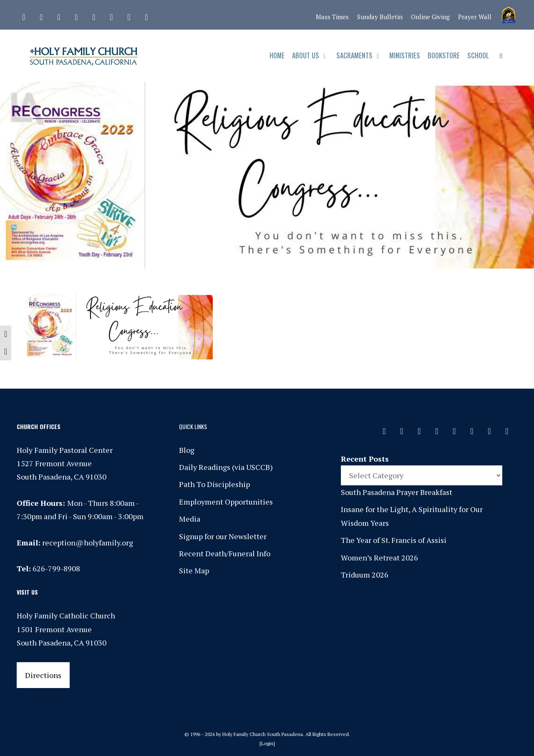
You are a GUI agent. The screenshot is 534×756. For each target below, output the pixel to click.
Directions (43, 675)
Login (267, 743)
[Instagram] (59, 15)
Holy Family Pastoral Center (65, 450)
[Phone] (76, 15)
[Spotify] (94, 15)
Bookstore (444, 55)
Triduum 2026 (365, 575)
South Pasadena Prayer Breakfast (397, 492)
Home (277, 55)
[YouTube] (129, 15)
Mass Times (332, 17)
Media (190, 519)
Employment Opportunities (226, 502)
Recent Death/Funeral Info (225, 553)
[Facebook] (41, 15)
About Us (312, 56)
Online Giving (430, 17)
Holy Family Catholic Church (66, 615)
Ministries (405, 55)
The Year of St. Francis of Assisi (394, 540)
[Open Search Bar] (501, 56)
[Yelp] (146, 15)
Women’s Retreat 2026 (379, 558)
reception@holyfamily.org (88, 543)
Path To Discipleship (214, 484)
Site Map (194, 570)
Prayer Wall (475, 17)
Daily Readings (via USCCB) (226, 467)
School (478, 55)
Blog (187, 450)
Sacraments (361, 56)
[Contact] (24, 15)
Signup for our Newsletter (223, 536)
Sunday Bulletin (380, 17)
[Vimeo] (111, 15)
